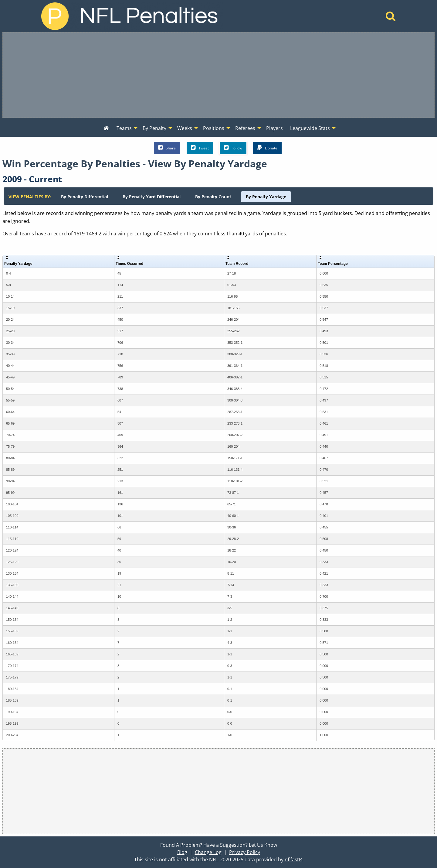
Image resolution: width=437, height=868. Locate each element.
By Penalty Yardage (266, 197)
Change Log (208, 852)
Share (167, 148)
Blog (182, 852)
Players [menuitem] (274, 128)
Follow (233, 148)
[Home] (391, 18)
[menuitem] (106, 128)
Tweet (200, 148)
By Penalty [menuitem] (154, 128)
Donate (267, 148)
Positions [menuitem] (214, 128)
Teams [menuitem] (124, 128)
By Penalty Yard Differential (152, 197)
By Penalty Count (213, 197)
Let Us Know (263, 845)
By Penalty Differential (85, 197)
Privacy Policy (245, 852)
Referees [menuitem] (245, 128)
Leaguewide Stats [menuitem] (310, 128)
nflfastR (293, 859)
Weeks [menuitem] (185, 128)
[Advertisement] (218, 75)
